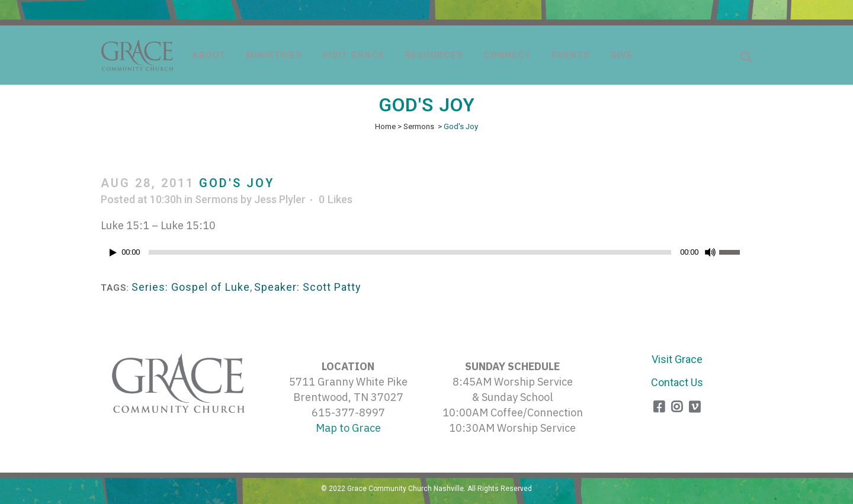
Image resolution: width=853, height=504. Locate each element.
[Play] (113, 253)
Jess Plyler (280, 199)
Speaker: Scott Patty (308, 287)
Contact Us (677, 382)
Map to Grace (348, 428)
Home (385, 126)
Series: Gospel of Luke (191, 287)
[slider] (410, 252)
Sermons (419, 126)
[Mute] (710, 252)
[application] (426, 255)
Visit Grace (677, 359)
